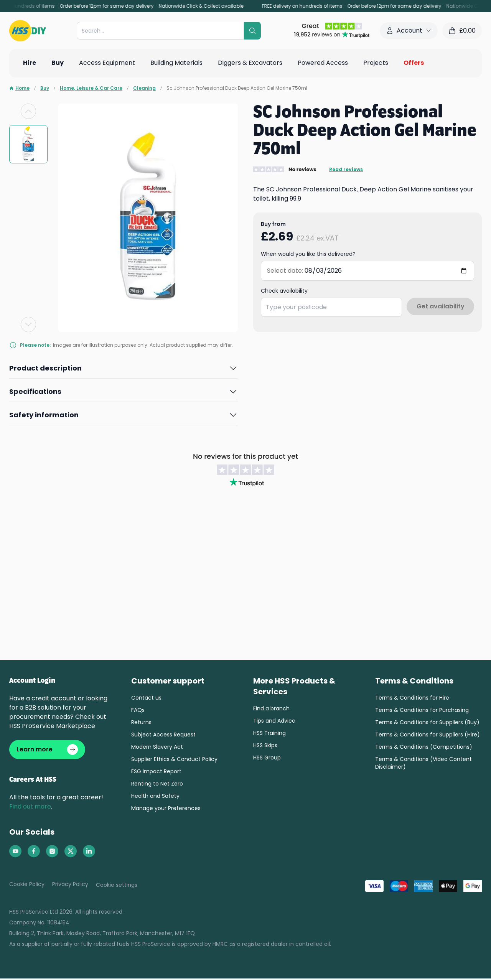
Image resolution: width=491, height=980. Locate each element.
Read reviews (346, 170)
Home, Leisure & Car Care (91, 88)
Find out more (30, 808)
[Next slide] (28, 324)
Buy (45, 88)
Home (19, 88)
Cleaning (144, 88)
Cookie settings (117, 886)
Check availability (284, 291)
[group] (28, 144)
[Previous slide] (28, 111)
